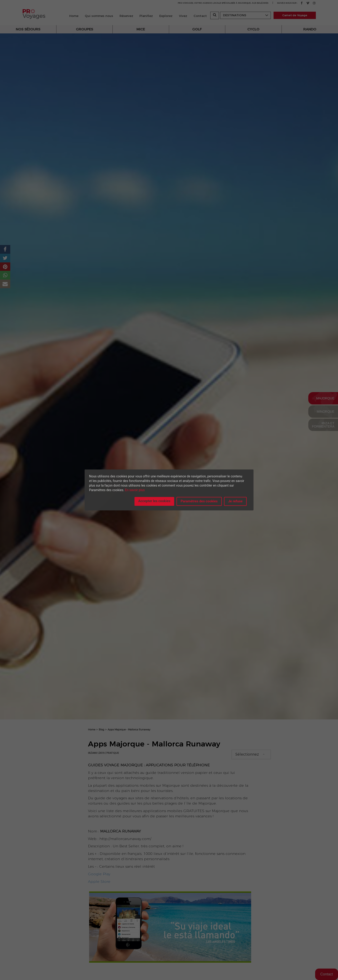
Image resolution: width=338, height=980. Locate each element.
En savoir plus (135, 490)
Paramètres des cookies (199, 501)
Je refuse (235, 501)
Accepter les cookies (154, 501)
